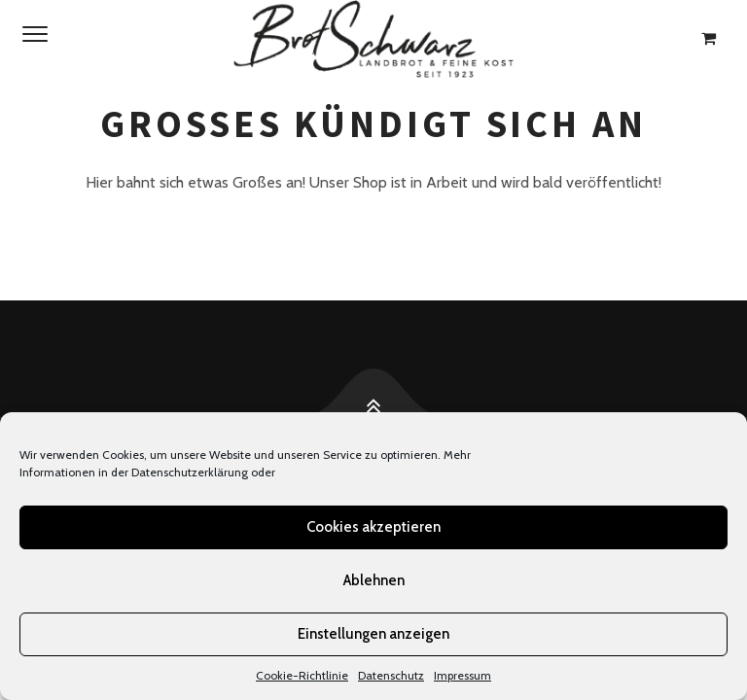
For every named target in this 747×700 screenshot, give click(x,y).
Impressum (462, 675)
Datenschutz (391, 675)
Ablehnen (374, 580)
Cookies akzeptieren (373, 527)
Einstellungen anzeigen (373, 634)
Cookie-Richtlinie (302, 675)
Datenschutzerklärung (190, 472)
